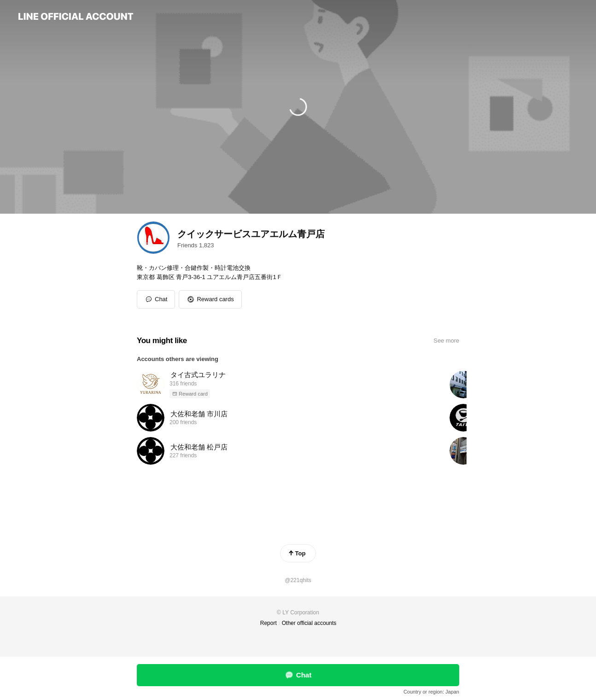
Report (269, 623)
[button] (210, 299)
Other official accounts (309, 623)
